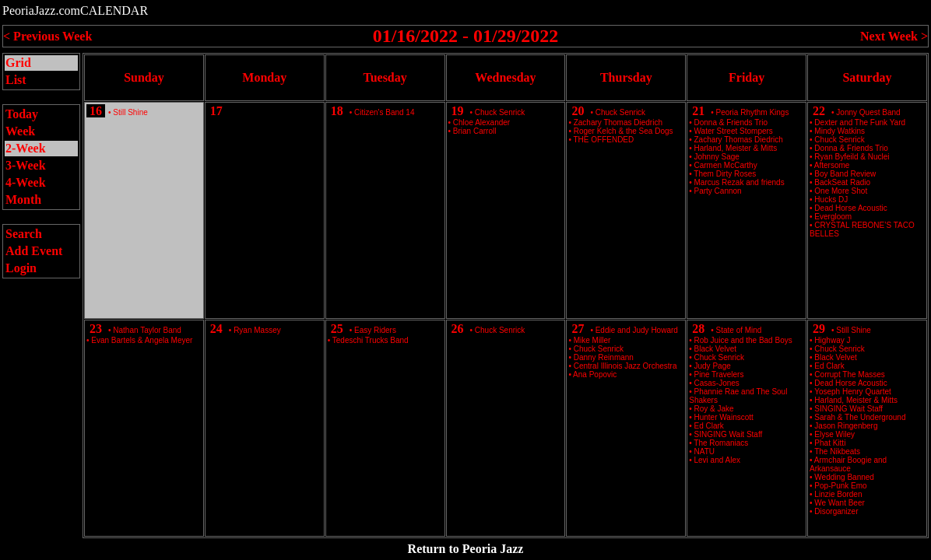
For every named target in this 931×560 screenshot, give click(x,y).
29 (819, 329)
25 (337, 329)
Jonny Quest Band (868, 112)
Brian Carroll (475, 131)
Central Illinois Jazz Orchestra (625, 366)
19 (458, 111)
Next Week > (894, 36)
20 (578, 111)
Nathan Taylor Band (147, 330)
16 (96, 111)
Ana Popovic (595, 374)
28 (698, 329)
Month (23, 199)
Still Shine (130, 112)
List (16, 80)
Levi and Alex (718, 460)
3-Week (26, 165)
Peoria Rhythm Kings (753, 112)
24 (216, 329)
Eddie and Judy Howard (637, 330)
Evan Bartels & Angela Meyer (142, 340)
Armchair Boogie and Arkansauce (848, 464)
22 (819, 111)
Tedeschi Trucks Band (371, 340)
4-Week (26, 182)
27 (578, 329)
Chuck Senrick (500, 112)
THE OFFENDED (603, 140)
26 (458, 329)
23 (96, 329)
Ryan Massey (257, 330)
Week (20, 131)
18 (337, 111)
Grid (18, 63)
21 (698, 111)
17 (216, 111)
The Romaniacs (721, 443)
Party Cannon (718, 191)
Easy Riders (375, 330)
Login (21, 268)
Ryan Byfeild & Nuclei (852, 157)
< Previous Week (47, 36)
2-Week (26, 148)
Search (24, 234)
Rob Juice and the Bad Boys (743, 340)
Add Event (34, 251)
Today (22, 114)
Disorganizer (836, 511)
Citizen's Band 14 (385, 112)
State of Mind (739, 330)
